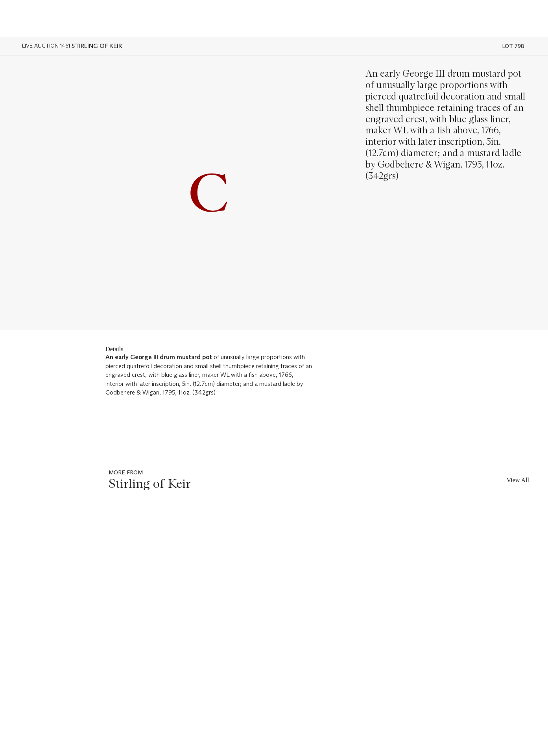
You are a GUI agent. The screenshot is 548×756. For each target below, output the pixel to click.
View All (518, 480)
